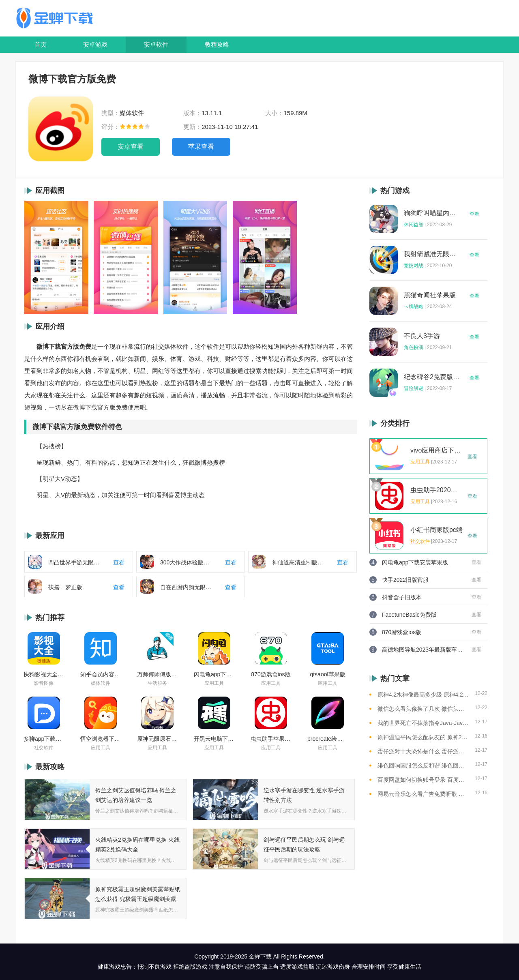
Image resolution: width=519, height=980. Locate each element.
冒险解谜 (414, 388)
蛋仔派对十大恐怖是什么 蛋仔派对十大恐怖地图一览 (423, 751)
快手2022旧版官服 (405, 580)
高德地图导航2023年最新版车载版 (422, 650)
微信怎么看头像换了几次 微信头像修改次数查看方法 (423, 709)
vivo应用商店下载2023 (437, 450)
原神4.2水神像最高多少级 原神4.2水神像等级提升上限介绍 (423, 695)
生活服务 (157, 683)
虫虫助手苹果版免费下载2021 (271, 739)
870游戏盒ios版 (271, 674)
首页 (41, 44)
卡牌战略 (414, 307)
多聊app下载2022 (44, 739)
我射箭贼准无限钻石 (432, 254)
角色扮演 (414, 347)
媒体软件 (101, 683)
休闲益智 (414, 225)
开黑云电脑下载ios (214, 739)
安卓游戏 (95, 44)
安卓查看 (131, 147)
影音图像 (44, 683)
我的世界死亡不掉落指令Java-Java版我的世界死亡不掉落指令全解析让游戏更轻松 (423, 723)
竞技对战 (414, 266)
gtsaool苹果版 (327, 674)
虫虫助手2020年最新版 (437, 490)
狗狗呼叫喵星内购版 (432, 213)
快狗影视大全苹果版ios (44, 674)
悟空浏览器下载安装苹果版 (101, 739)
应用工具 (214, 683)
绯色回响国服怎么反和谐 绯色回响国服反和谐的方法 (423, 766)
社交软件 (44, 748)
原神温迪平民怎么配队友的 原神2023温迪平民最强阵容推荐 (423, 737)
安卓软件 (156, 44)
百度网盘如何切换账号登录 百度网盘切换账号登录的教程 (423, 780)
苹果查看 (201, 147)
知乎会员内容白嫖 (101, 674)
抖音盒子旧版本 (402, 597)
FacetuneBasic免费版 (409, 615)
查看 (474, 214)
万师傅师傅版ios (157, 674)
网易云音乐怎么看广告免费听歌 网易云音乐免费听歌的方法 (423, 794)
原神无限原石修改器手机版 (157, 739)
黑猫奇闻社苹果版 (430, 295)
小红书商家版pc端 (436, 530)
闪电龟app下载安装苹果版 (214, 674)
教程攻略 (217, 44)
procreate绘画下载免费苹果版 (328, 739)
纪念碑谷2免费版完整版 (432, 377)
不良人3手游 (422, 336)
